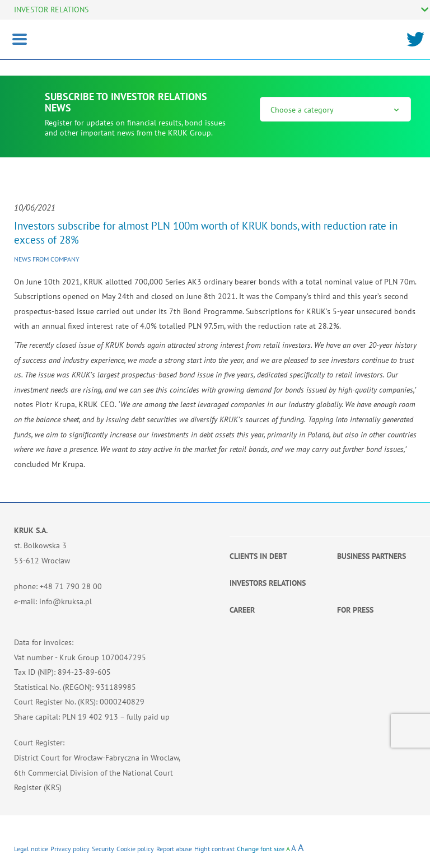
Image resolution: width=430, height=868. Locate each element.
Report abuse (174, 849)
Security (103, 849)
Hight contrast (214, 849)
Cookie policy (135, 849)
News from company (47, 259)
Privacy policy (70, 849)
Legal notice (31, 849)
